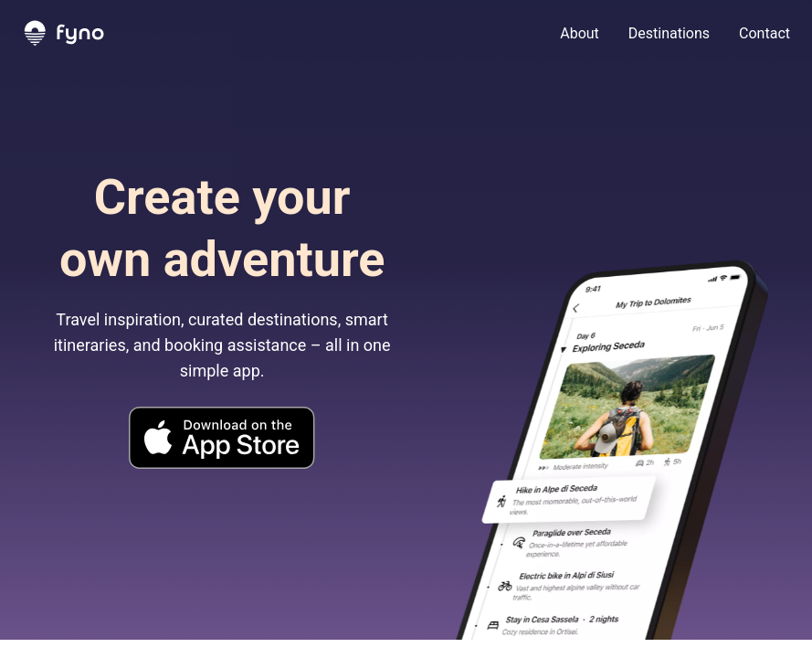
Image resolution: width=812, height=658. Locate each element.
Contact (765, 33)
